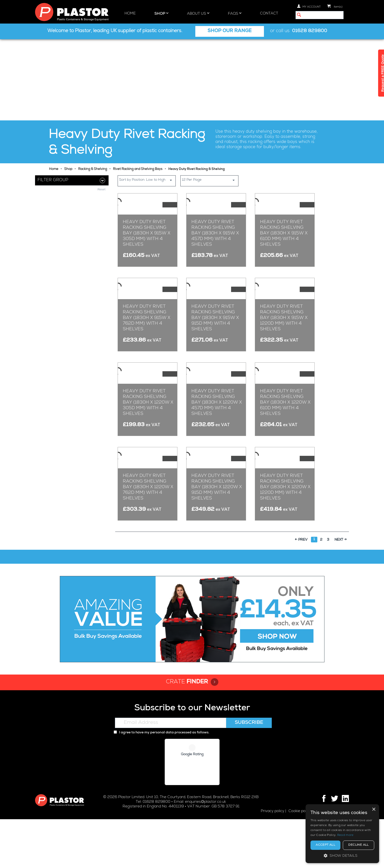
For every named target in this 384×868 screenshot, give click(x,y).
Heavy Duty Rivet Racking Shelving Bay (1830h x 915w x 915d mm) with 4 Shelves (215, 307)
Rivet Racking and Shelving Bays (138, 88)
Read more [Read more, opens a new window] (345, 835)
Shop (161, 13)
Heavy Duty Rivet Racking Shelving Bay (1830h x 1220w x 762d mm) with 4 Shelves (148, 541)
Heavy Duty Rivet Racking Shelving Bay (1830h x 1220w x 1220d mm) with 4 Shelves (285, 541)
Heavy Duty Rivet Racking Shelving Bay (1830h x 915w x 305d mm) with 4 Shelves (147, 190)
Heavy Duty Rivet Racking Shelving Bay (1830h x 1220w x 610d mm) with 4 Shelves (285, 424)
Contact (269, 14)
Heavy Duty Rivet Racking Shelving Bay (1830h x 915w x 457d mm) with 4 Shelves (215, 190)
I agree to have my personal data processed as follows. (161, 782)
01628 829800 (310, 31)
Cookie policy (300, 860)
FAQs (235, 13)
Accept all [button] (325, 845)
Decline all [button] (358, 845)
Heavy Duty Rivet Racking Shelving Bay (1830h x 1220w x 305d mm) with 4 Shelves (148, 424)
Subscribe (249, 772)
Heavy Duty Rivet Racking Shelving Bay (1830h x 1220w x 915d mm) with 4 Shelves (217, 541)
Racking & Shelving (93, 88)
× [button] (374, 810)
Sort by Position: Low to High (147, 99)
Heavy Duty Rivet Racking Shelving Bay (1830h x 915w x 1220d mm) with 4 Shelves (284, 307)
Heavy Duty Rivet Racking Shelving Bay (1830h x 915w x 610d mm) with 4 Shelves (284, 190)
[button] (342, 856)
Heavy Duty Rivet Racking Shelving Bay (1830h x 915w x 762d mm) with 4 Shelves (147, 307)
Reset (102, 169)
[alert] (342, 834)
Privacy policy (273, 860)
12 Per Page (210, 99)
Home (130, 14)
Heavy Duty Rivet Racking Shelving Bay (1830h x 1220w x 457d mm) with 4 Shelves (217, 424)
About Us (198, 13)
